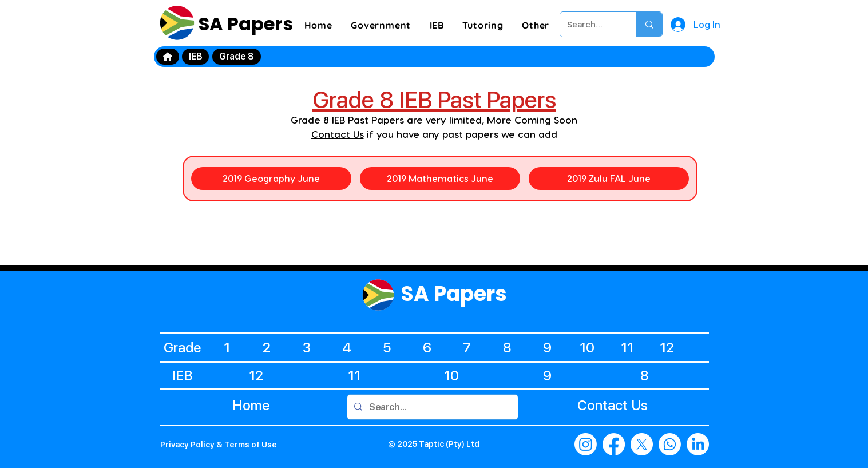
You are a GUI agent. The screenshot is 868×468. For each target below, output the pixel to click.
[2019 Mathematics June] (440, 179)
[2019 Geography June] (271, 179)
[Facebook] (614, 444)
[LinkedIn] (698, 444)
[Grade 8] (237, 57)
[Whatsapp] (670, 444)
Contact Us (338, 134)
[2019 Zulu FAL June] (609, 179)
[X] (642, 444)
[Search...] (590, 24)
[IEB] (195, 57)
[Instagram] (586, 444)
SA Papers (244, 24)
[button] (381, 25)
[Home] (168, 57)
